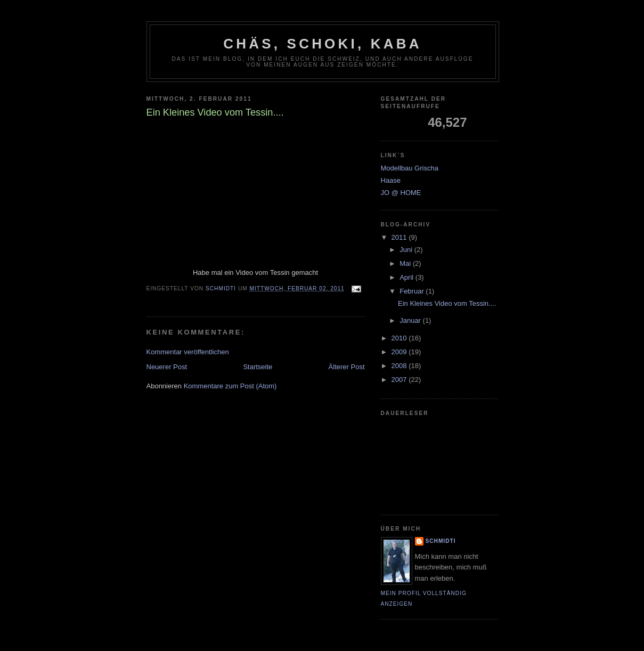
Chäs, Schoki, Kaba (322, 44)
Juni (407, 250)
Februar (413, 291)
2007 (400, 380)
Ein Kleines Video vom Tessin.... (447, 303)
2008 (400, 366)
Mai (406, 263)
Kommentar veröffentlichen (188, 352)
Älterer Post (347, 367)
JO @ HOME (401, 193)
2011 (400, 237)
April (407, 277)
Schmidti (441, 541)
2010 (400, 338)
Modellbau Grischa (410, 168)
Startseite (258, 367)
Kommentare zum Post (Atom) (230, 386)
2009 (400, 352)
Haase (391, 180)
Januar (411, 320)
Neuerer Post (167, 367)
